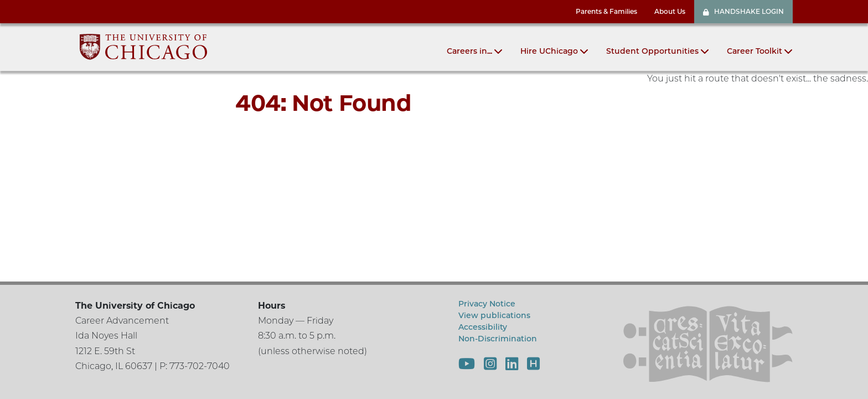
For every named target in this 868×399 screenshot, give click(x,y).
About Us (670, 11)
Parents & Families (606, 11)
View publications (494, 315)
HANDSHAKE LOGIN (744, 11)
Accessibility (483, 327)
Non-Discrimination (498, 339)
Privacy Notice (487, 304)
